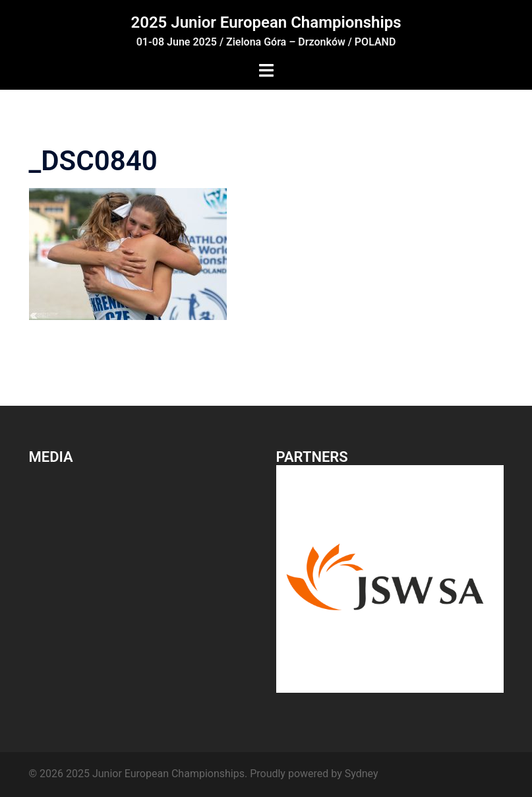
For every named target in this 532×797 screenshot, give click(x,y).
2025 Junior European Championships (266, 22)
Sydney (362, 774)
